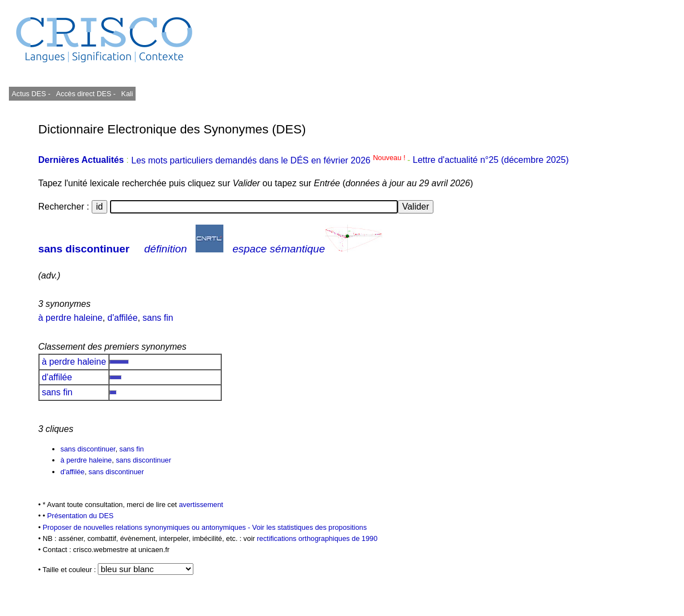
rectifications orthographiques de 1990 (317, 538)
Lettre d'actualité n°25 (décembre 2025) (491, 160)
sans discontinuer (84, 249)
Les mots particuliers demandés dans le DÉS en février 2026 (269, 160)
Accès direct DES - (86, 94)
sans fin (158, 318)
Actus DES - (31, 94)
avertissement (201, 505)
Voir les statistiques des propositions (309, 527)
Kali (127, 94)
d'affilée (122, 318)
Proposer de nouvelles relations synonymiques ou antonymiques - (148, 527)
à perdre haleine (71, 318)
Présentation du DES (81, 516)
